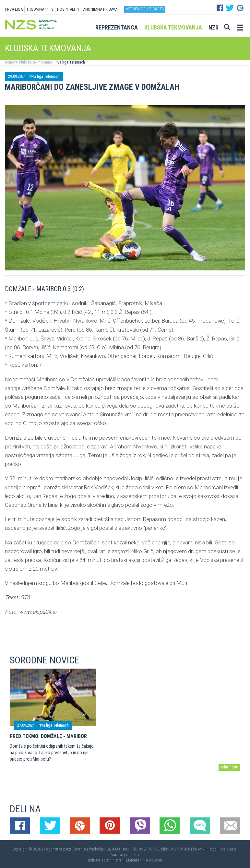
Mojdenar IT (136, 860)
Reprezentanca (117, 27)
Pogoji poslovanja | (223, 849)
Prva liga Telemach (69, 62)
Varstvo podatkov (125, 855)
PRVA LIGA (14, 9)
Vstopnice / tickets (145, 9)
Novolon (156, 860)
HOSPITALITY (68, 9)
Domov (10, 62)
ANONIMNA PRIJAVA (100, 9)
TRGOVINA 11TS (40, 9)
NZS (214, 27)
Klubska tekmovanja (173, 27)
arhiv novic (229, 767)
